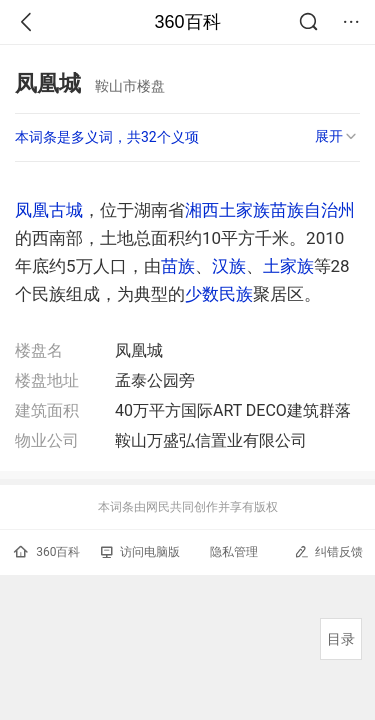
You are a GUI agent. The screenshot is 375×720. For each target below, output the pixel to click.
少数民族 (219, 294)
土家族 (288, 266)
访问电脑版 (140, 552)
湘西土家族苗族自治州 (270, 210)
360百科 (187, 22)
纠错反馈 (328, 551)
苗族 (178, 266)
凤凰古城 (49, 210)
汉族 (229, 266)
